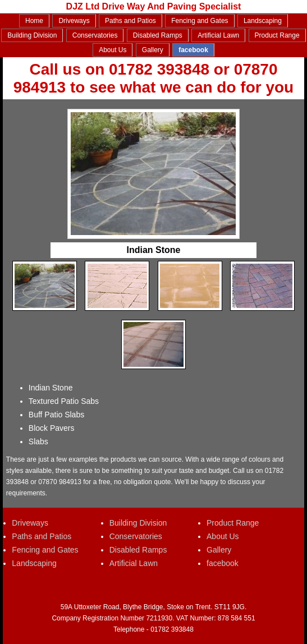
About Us (113, 50)
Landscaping (263, 21)
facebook (193, 50)
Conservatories (95, 35)
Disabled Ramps (158, 35)
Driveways (74, 21)
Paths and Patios (130, 21)
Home (34, 21)
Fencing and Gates (200, 21)
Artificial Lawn (218, 35)
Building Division (32, 35)
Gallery (153, 50)
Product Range (277, 35)
